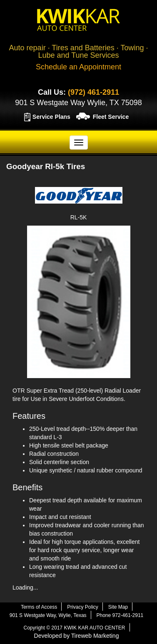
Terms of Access (39, 607)
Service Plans (51, 117)
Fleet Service (111, 117)
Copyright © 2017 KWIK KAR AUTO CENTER (74, 628)
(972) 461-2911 (93, 92)
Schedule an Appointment (78, 67)
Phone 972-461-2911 (120, 615)
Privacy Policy (83, 607)
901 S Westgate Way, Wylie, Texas (48, 615)
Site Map (118, 607)
